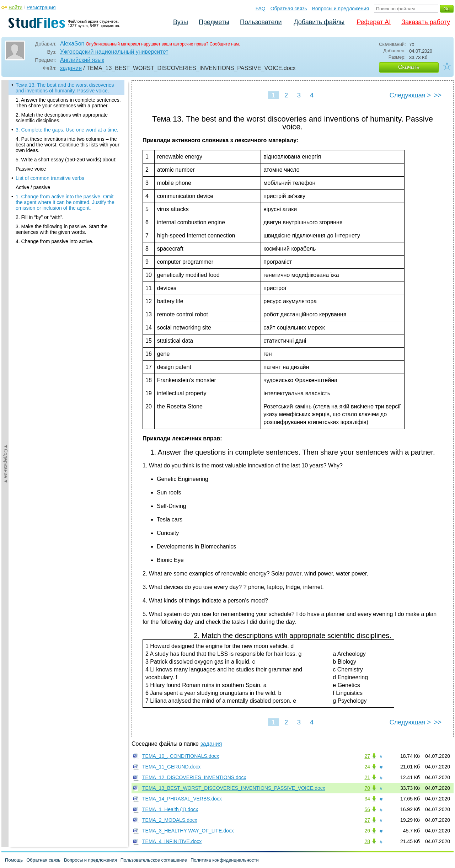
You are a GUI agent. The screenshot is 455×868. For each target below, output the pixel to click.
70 (367, 788)
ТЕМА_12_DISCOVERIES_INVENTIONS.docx (194, 777)
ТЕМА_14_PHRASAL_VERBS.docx (182, 799)
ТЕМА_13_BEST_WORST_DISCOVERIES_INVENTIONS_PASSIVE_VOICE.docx (234, 788)
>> (438, 95)
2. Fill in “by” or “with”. (40, 217)
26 (367, 831)
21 (367, 777)
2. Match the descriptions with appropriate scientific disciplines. (62, 118)
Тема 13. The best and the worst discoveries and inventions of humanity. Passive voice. (65, 88)
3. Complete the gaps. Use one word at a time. (67, 130)
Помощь (14, 860)
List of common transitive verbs (50, 178)
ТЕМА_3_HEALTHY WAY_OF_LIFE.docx (188, 831)
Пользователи (261, 22)
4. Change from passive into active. (55, 241)
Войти (15, 7)
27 (367, 756)
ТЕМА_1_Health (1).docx (170, 809)
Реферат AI (374, 22)
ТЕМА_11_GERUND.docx (171, 767)
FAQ (261, 9)
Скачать (409, 67)
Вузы (181, 22)
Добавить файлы (319, 22)
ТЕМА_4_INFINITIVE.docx (172, 841)
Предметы (214, 22)
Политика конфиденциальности (225, 860)
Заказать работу (426, 22)
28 (367, 841)
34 (367, 799)
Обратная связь (289, 9)
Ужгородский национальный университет (114, 52)
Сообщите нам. (225, 44)
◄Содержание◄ (6, 205)
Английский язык (82, 60)
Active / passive (33, 187)
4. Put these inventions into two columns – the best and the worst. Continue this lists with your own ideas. (68, 145)
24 (367, 767)
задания (71, 68)
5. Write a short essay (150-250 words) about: (66, 160)
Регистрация (41, 7)
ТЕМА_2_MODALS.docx (170, 820)
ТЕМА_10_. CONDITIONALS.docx (181, 756)
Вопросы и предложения (341, 9)
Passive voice (31, 169)
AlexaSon (72, 44)
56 (367, 809)
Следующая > (410, 95)
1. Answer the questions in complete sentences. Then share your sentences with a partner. (68, 103)
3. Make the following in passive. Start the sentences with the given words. (61, 229)
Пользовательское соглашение (154, 860)
